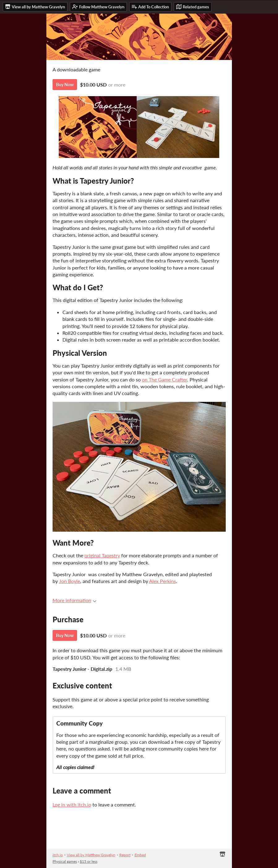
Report (125, 855)
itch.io (58, 855)
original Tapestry (102, 555)
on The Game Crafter (165, 379)
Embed (140, 855)
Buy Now (65, 85)
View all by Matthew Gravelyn (91, 855)
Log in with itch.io (72, 804)
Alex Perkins (163, 581)
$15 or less (89, 861)
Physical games (65, 861)
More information (75, 600)
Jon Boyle (70, 581)
